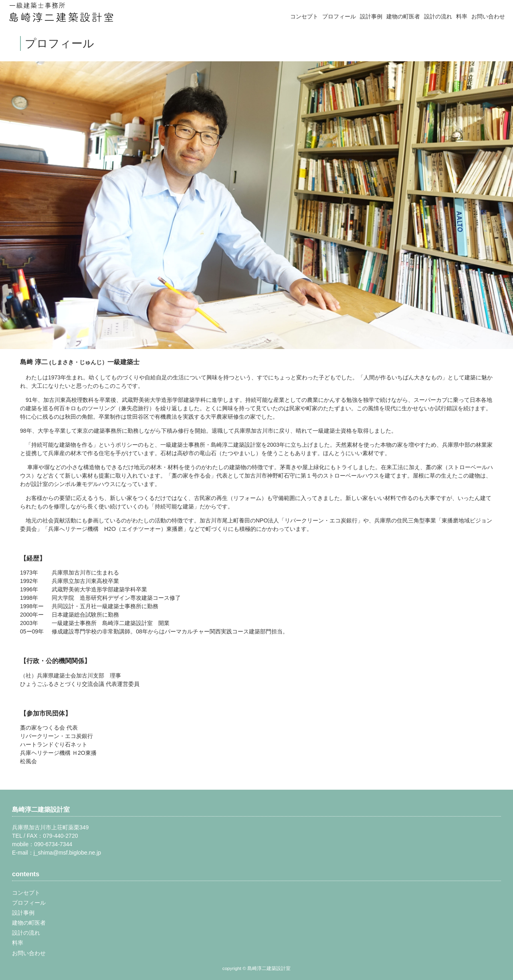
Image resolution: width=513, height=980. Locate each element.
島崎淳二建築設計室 (41, 809)
